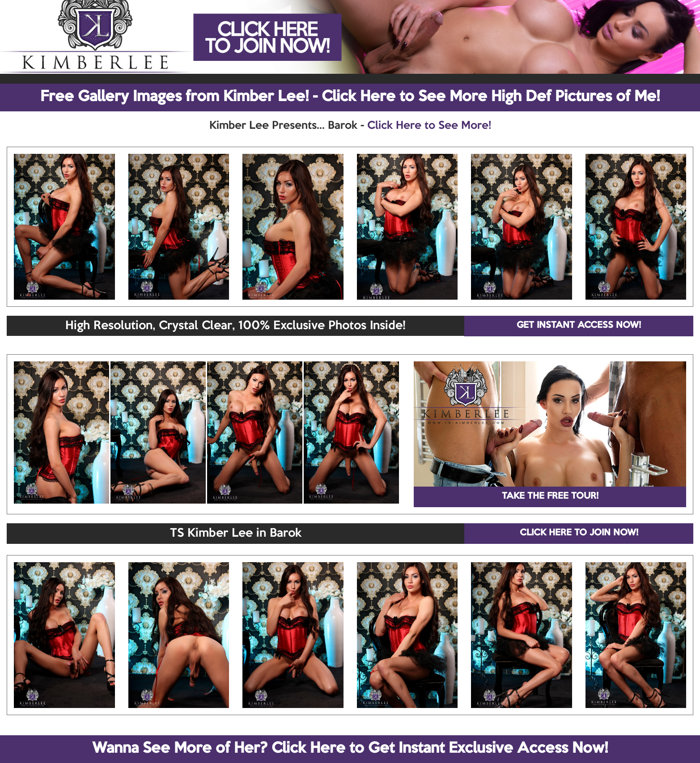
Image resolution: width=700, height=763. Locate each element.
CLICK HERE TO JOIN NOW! (579, 533)
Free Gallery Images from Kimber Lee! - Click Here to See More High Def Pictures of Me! (350, 97)
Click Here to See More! (429, 126)
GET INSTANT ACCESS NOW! (579, 326)
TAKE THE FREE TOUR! (550, 496)
